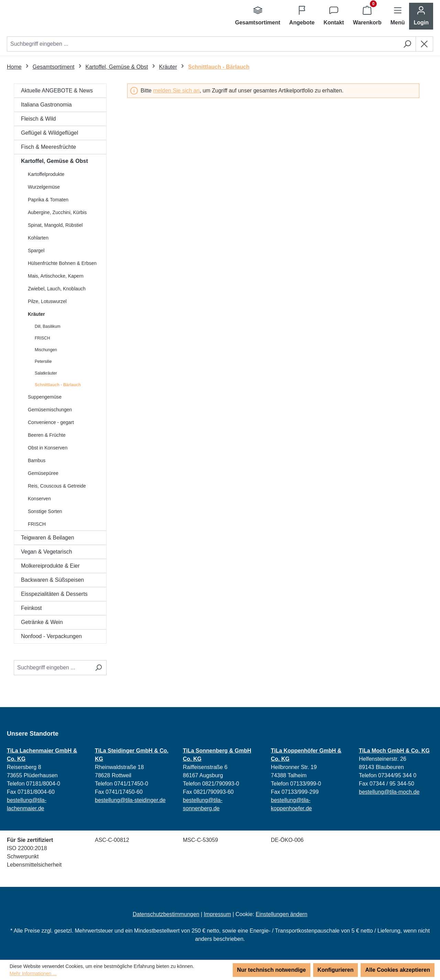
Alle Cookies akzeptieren (398, 970)
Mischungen (46, 350)
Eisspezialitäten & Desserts (54, 594)
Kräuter (36, 314)
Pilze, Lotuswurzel (47, 301)
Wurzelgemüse (44, 187)
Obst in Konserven (48, 448)
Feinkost (31, 608)
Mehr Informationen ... (33, 973)
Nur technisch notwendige (272, 970)
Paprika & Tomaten (48, 200)
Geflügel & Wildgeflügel (49, 133)
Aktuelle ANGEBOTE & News (57, 91)
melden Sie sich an (176, 91)
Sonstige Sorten (45, 511)
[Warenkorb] (367, 16)
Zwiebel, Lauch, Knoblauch (57, 289)
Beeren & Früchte (47, 435)
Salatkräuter (46, 373)
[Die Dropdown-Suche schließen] (424, 44)
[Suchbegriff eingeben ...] (52, 668)
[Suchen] (407, 44)
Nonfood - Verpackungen (51, 636)
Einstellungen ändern (282, 914)
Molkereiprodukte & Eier (50, 566)
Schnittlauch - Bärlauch (58, 385)
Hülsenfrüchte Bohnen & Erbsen (62, 263)
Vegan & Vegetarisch (47, 552)
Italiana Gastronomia (46, 105)
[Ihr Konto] (421, 16)
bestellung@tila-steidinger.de (130, 800)
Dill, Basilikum (48, 326)
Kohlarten (38, 238)
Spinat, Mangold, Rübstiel (55, 225)
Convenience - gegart (51, 422)
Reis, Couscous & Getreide (57, 486)
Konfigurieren (336, 970)
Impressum (217, 914)
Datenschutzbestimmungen (166, 914)
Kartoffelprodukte (46, 174)
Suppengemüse (45, 397)
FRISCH (42, 338)
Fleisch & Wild (38, 119)
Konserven (39, 499)
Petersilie (43, 361)
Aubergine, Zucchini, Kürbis (57, 212)
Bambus (37, 460)
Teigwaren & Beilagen (48, 538)
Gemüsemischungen (50, 410)
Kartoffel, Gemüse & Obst (54, 161)
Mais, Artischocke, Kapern (56, 276)
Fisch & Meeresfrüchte (48, 147)
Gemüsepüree (43, 473)
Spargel (36, 250)
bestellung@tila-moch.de (389, 792)
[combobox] (203, 44)
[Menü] (398, 16)
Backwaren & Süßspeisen (52, 580)
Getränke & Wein (42, 622)
